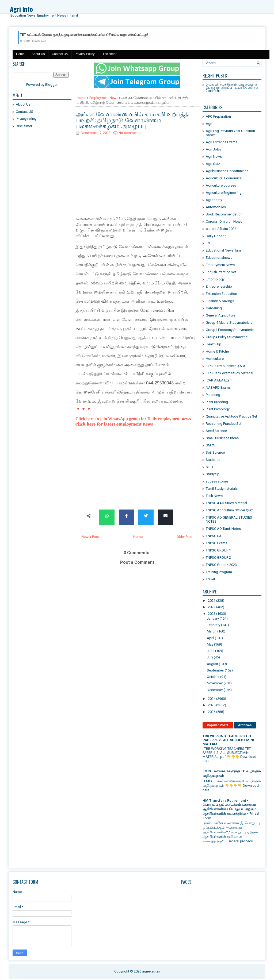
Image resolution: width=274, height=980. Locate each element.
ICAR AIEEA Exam (219, 380)
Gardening (214, 308)
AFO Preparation (218, 116)
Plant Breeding (217, 402)
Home (20, 54)
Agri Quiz (213, 164)
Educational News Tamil (224, 250)
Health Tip (214, 344)
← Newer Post (88, 537)
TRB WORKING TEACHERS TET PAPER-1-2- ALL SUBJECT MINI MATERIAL (228, 740)
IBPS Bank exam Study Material (229, 373)
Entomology (215, 279)
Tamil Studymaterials (222, 489)
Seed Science (216, 431)
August (212, 664)
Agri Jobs (213, 149)
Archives (245, 725)
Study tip (213, 474)
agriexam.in (151, 971)
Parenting (213, 395)
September (215, 670)
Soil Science (215, 452)
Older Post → (187, 537)
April (210, 638)
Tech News (214, 496)
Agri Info (21, 9)
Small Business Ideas (222, 438)
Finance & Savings (220, 301)
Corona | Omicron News (224, 221)
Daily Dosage (216, 236)
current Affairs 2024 (221, 229)
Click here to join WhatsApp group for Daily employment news (133, 419)
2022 (212, 607)
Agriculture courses (221, 185)
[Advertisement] (42, 214)
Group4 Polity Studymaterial (227, 337)
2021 (212, 601)
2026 (212, 712)
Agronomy (214, 200)
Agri (209, 124)
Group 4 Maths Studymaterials (229, 323)
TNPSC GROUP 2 (218, 557)
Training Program (219, 572)
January (213, 618)
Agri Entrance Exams (222, 142)
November (215, 683)
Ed (208, 243)
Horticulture (215, 359)
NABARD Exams (218, 387)
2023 (212, 614)
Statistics (213, 460)
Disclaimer (109, 54)
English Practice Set (221, 272)
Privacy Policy (85, 54)
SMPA (210, 445)
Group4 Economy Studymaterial (230, 330)
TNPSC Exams (216, 543)
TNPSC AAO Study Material (226, 503)
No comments (130, 133)
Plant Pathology (218, 409)
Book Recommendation (224, 214)
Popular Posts (218, 725)
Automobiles (216, 207)
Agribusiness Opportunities (227, 171)
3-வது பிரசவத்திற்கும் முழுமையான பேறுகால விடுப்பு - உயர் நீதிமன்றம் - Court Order (233, 87)
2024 (212, 699)
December (215, 690)
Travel (210, 579)
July (210, 657)
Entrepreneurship (219, 286)
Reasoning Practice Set (224, 424)
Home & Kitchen (218, 351)
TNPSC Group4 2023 (221, 565)
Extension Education (221, 294)
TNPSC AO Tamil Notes (223, 529)
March (212, 631)
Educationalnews (219, 258)
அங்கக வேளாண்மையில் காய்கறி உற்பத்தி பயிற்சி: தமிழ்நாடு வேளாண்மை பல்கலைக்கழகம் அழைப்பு (132, 119)
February (214, 625)
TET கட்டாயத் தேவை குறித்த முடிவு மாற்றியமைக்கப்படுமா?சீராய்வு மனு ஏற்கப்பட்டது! (84, 35)
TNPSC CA (214, 536)
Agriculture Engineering (224, 193)
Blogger (51, 85)
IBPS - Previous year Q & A (226, 366)
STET (210, 467)
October (213, 677)
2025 (212, 705)
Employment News (104, 98)
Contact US (24, 112)
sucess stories (217, 481)
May (210, 644)
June (211, 651)
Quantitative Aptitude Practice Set (231, 416)
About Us (38, 54)
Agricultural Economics (224, 178)
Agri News (214, 157)
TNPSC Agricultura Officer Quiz (229, 510)
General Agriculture (220, 315)
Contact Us (60, 54)
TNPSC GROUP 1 (218, 550)
